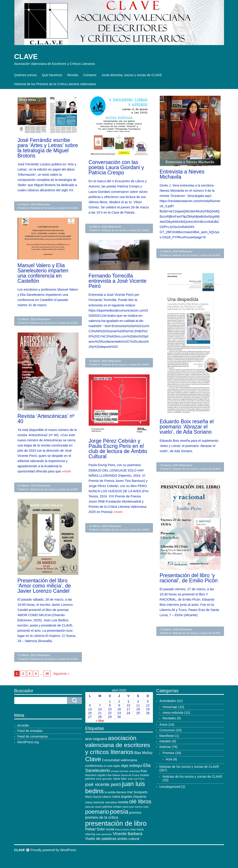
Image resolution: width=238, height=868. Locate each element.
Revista (73, 75)
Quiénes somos (25, 75)
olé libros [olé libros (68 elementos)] (140, 801)
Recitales (169, 718)
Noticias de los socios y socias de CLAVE (54, 208)
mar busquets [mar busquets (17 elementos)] (137, 792)
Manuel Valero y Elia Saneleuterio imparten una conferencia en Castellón (43, 273)
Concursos (167, 730)
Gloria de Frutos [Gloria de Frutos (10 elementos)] (130, 775)
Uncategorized (170, 787)
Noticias (165, 747)
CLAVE (26, 57)
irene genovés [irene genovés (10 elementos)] (104, 779)
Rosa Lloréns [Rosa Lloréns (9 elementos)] (122, 829)
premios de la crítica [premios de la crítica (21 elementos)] (102, 817)
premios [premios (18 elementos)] (135, 812)
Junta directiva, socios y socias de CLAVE (132, 75)
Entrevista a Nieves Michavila (182, 174)
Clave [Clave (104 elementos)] (93, 759)
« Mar (100, 721)
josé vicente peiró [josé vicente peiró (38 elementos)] (103, 784)
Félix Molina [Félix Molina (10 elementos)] (113, 775)
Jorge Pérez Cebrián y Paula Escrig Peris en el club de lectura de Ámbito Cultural (118, 449)
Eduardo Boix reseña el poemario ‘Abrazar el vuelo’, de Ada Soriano (187, 427)
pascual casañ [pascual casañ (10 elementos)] (93, 807)
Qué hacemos (52, 75)
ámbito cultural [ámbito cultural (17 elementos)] (128, 839)
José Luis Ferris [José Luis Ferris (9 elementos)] (136, 779)
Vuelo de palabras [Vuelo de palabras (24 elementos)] (101, 838)
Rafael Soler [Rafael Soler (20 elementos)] (95, 829)
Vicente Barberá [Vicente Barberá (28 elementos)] (128, 834)
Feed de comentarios (33, 736)
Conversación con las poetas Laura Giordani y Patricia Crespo (116, 167)
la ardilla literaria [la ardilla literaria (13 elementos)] (116, 792)
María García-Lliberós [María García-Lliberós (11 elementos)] (98, 797)
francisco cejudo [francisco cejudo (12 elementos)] (95, 775)
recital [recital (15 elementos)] (110, 829)
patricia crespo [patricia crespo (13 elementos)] (112, 807)
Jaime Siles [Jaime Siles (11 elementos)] (120, 779)
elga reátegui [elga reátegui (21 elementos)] (132, 765)
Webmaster (44, 204)
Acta (169, 759)
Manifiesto (167, 736)
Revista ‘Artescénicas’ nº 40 (46, 419)
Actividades (168, 701)
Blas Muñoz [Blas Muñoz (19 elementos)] (143, 753)
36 (47, 674)
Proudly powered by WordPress (53, 850)
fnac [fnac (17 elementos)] (144, 771)
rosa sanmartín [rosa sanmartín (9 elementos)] (104, 834)
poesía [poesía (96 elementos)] (119, 812)
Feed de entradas (30, 731)
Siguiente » (61, 674)
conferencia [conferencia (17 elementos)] (94, 766)
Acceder (23, 725)
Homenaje (170, 707)
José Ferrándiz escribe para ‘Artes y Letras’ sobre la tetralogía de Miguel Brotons (48, 148)
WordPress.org (28, 742)
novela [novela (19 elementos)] (123, 802)
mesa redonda (173, 713)
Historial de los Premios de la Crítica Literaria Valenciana (55, 84)
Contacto (90, 75)
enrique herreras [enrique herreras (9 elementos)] (120, 771)
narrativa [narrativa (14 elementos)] (111, 802)
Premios (169, 753)
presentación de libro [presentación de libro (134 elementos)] (116, 823)
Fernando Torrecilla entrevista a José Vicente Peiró (118, 281)
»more (66, 471)
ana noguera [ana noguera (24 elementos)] (96, 739)
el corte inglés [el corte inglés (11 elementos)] (112, 766)
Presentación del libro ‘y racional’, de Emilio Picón (189, 578)
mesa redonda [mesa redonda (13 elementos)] (95, 802)
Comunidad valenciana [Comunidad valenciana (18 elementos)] (119, 760)
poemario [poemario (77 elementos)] (97, 812)
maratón (165, 741)
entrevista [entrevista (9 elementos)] (135, 771)
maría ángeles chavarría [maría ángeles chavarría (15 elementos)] (129, 797)
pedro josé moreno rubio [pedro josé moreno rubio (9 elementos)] (136, 807)
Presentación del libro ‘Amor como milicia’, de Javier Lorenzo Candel (44, 586)
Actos (164, 724)
